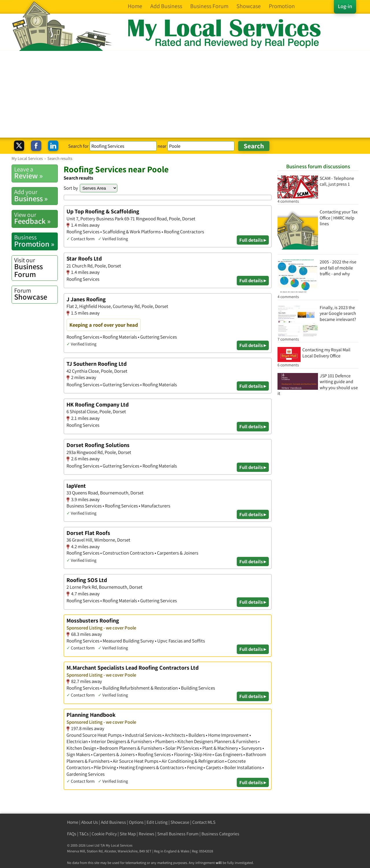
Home (73, 822)
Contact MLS (204, 822)
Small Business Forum (178, 834)
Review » (36, 173)
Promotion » (36, 241)
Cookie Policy (104, 834)
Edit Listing (157, 822)
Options (136, 822)
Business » (36, 195)
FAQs (72, 834)
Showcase (36, 294)
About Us (90, 822)
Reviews (147, 834)
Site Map (128, 834)
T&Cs (84, 834)
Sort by (71, 188)
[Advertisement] (185, 94)
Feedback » (36, 218)
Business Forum (36, 268)
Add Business (113, 822)
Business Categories (220, 834)
